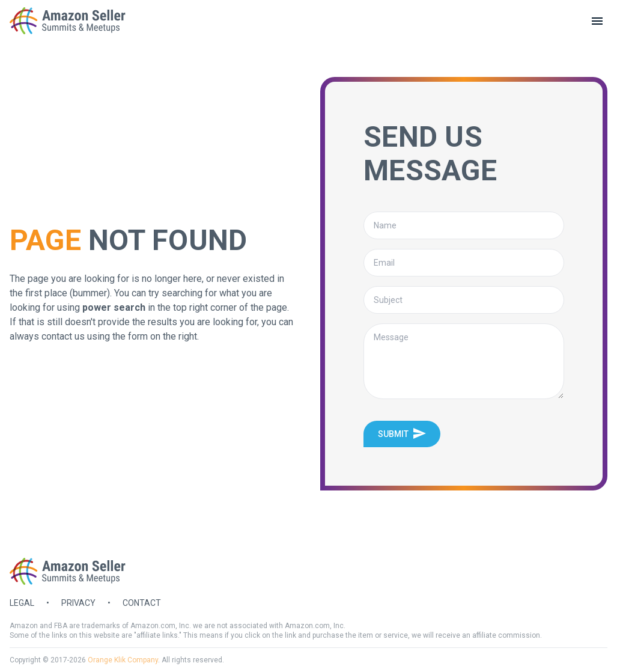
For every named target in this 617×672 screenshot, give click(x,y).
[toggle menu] (597, 21)
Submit (402, 433)
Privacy (78, 603)
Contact (142, 603)
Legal (22, 603)
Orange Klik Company (123, 660)
